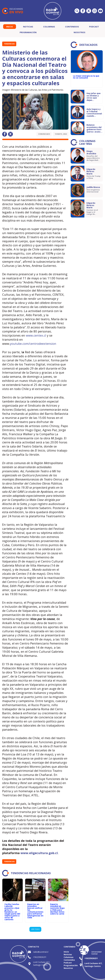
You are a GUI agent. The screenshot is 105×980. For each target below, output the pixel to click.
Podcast (94, 27)
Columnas (49, 27)
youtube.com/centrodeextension (33, 344)
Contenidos (72, 27)
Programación (28, 32)
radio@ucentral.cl (41, 952)
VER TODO (35, 929)
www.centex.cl (36, 335)
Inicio (10, 27)
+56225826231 (40, 957)
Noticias (28, 27)
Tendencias (9, 44)
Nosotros (80, 32)
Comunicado (44, 134)
